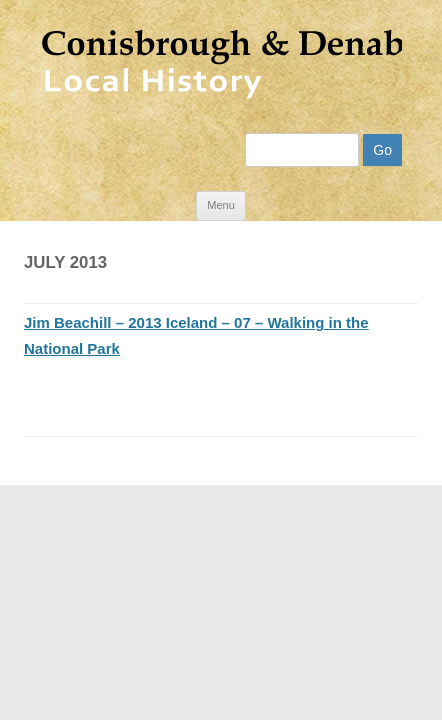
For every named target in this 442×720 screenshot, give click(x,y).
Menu (221, 189)
